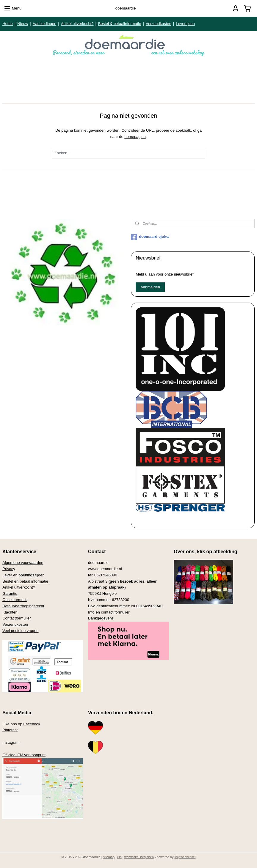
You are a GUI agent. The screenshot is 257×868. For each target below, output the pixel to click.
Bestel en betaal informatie (25, 581)
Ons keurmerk (15, 600)
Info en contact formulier (109, 612)
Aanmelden (150, 287)
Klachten (10, 612)
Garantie (10, 593)
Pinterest (10, 730)
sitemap (109, 857)
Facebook (32, 724)
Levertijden (185, 24)
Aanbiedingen (45, 24)
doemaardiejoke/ (150, 237)
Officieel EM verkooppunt (24, 755)
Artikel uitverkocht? (77, 24)
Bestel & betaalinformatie (120, 24)
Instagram (11, 742)
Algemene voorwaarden (23, 563)
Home (8, 24)
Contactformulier (17, 618)
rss (119, 857)
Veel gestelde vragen (20, 631)
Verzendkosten (159, 24)
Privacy (9, 569)
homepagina (135, 137)
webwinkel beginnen (139, 857)
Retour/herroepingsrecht (23, 606)
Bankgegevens (101, 618)
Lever (7, 575)
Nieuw (23, 24)
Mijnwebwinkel (185, 857)
